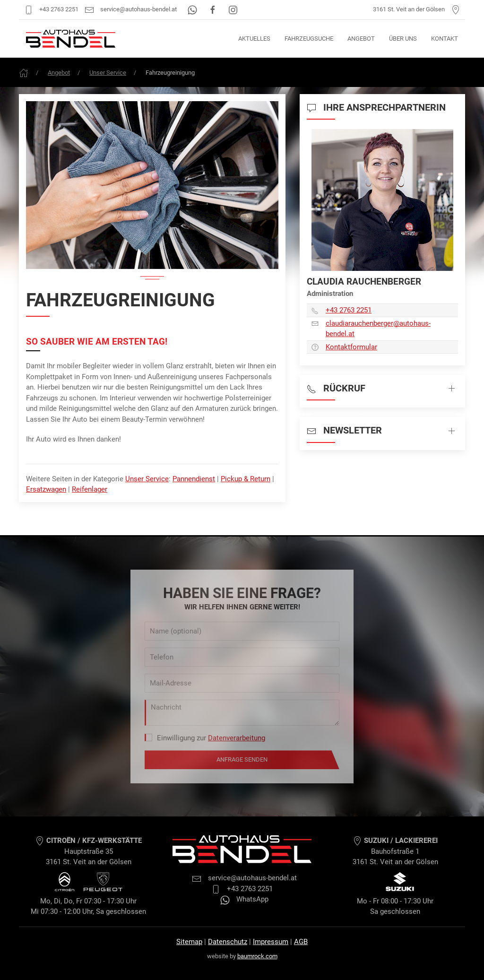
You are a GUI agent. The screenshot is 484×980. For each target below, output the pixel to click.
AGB (301, 942)
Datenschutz (228, 942)
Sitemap (189, 942)
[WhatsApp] (193, 9)
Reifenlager (90, 489)
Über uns (403, 39)
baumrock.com (257, 956)
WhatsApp (244, 899)
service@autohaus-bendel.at (131, 9)
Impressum (271, 942)
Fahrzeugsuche (309, 39)
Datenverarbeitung (237, 738)
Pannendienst (194, 479)
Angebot (361, 39)
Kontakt (445, 39)
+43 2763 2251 (51, 9)
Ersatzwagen (46, 489)
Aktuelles (254, 39)
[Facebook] (213, 9)
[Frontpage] (24, 73)
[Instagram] (233, 9)
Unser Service (108, 73)
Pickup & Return (246, 479)
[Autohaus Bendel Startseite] (71, 39)
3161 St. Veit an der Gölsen (417, 9)
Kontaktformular (351, 347)
